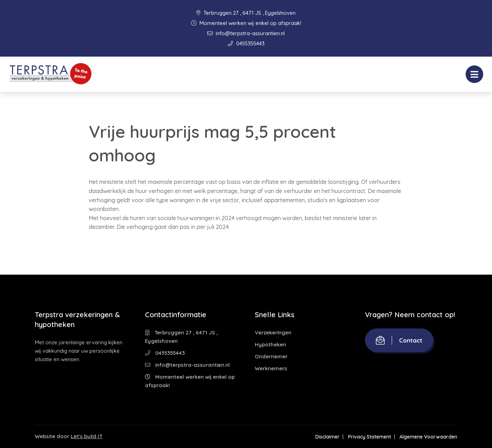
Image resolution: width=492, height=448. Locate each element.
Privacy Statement (370, 437)
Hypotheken (270, 344)
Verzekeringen (273, 332)
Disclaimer (327, 437)
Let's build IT (87, 436)
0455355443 (246, 43)
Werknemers (271, 368)
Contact (399, 340)
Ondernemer (271, 356)
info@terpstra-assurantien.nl (246, 33)
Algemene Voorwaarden (428, 437)
